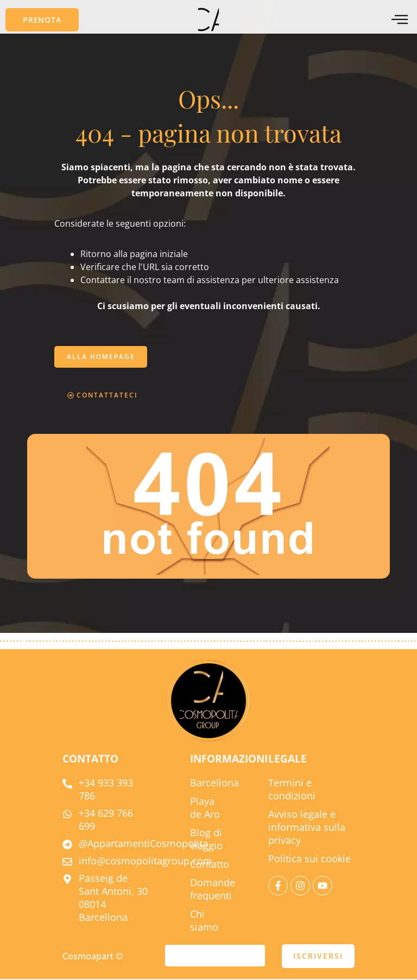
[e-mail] (215, 957)
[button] (42, 20)
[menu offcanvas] (400, 20)
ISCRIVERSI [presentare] (318, 957)
